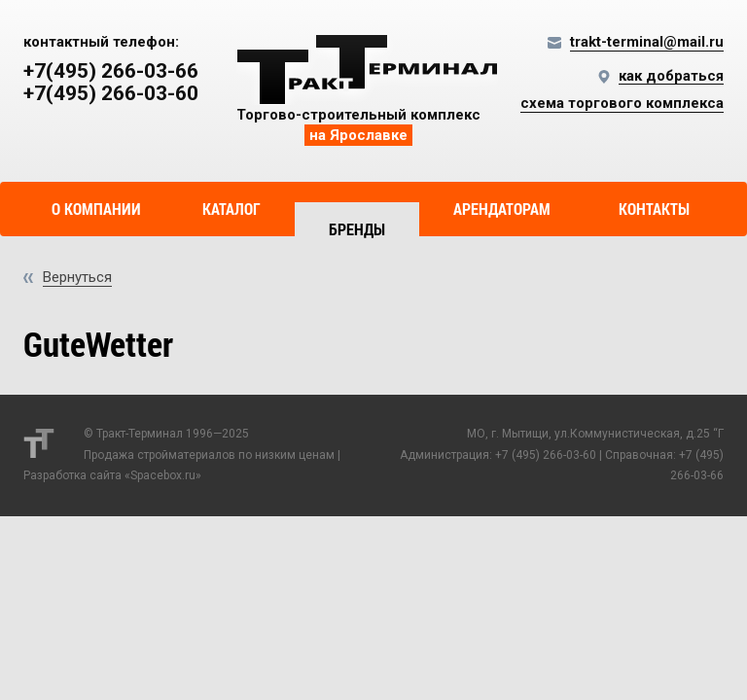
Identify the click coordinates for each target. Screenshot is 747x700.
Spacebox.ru (163, 475)
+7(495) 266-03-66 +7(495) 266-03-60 (111, 83)
